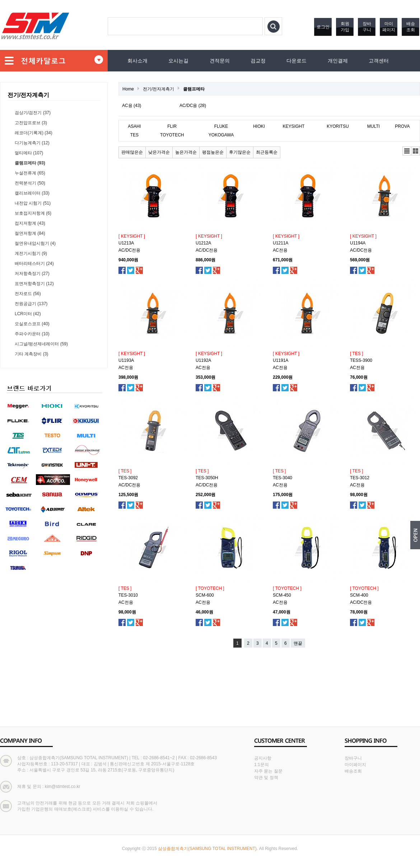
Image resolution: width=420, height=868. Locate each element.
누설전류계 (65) (30, 173)
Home (128, 89)
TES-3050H (207, 478)
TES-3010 (128, 595)
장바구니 (367, 27)
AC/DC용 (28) (193, 106)
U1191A (281, 360)
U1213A (126, 243)
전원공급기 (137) (31, 304)
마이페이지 (389, 27)
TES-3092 (128, 478)
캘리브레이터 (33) (32, 193)
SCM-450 (282, 595)
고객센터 (379, 61)
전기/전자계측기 (158, 89)
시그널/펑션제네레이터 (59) (41, 344)
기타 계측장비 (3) (31, 354)
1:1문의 (262, 765)
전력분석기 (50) (30, 183)
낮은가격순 (159, 152)
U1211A (281, 243)
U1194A (358, 243)
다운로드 (297, 61)
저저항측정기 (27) (32, 274)
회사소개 (137, 61)
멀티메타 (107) (29, 153)
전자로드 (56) (28, 294)
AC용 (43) (132, 106)
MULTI (374, 126)
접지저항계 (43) (30, 223)
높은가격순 (186, 152)
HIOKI (259, 126)
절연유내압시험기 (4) (35, 243)
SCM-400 (359, 595)
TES (134, 135)
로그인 (323, 27)
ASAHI (134, 126)
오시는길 (178, 61)
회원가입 (345, 27)
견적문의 (220, 61)
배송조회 (411, 27)
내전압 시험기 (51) (33, 203)
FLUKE (221, 126)
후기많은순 (240, 152)
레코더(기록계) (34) (34, 133)
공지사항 (263, 758)
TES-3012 (360, 478)
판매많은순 (132, 152)
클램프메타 (194, 89)
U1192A (203, 360)
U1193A (126, 360)
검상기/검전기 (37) (33, 113)
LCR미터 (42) (28, 314)
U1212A (203, 243)
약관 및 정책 (266, 778)
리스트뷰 (407, 151)
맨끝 (298, 643)
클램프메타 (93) (30, 163)
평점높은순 (213, 152)
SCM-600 (205, 595)
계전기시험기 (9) (31, 253)
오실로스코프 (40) (32, 324)
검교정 (258, 61)
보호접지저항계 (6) (33, 213)
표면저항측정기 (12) (34, 284)
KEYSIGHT (294, 126)
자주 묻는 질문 (268, 771)
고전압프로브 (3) (31, 123)
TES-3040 (283, 478)
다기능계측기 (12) (32, 143)
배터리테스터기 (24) (34, 263)
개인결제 (338, 61)
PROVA (402, 126)
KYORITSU (338, 126)
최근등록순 (267, 152)
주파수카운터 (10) (32, 334)
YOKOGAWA (221, 135)
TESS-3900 (361, 360)
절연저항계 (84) (30, 233)
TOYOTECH (172, 135)
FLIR (172, 126)
